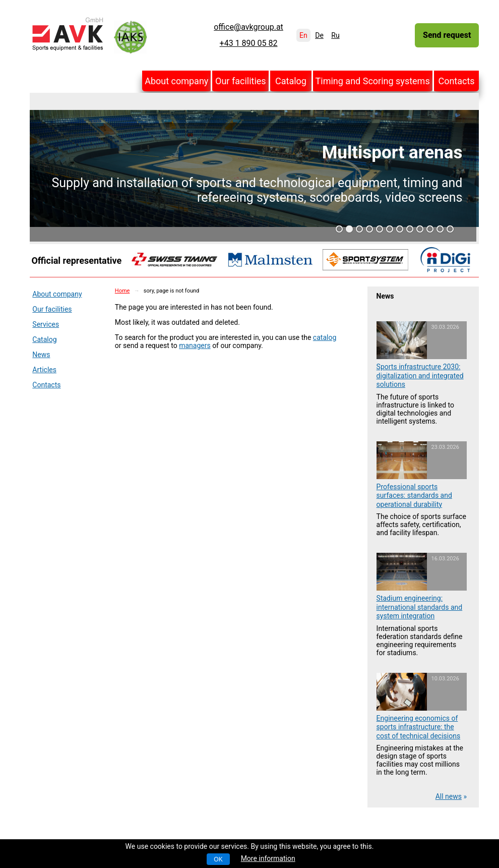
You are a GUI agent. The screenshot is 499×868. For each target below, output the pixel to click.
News (41, 355)
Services (46, 324)
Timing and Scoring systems (373, 81)
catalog (325, 337)
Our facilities (241, 81)
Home (122, 291)
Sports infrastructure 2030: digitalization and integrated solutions (420, 375)
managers (195, 345)
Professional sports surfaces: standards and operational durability (414, 496)
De (319, 35)
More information (268, 858)
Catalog (291, 81)
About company (176, 81)
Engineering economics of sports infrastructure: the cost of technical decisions (419, 727)
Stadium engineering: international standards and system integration (420, 607)
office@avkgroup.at (248, 27)
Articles (44, 370)
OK (218, 859)
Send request (447, 35)
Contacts (456, 81)
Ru (335, 35)
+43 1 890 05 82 (249, 43)
